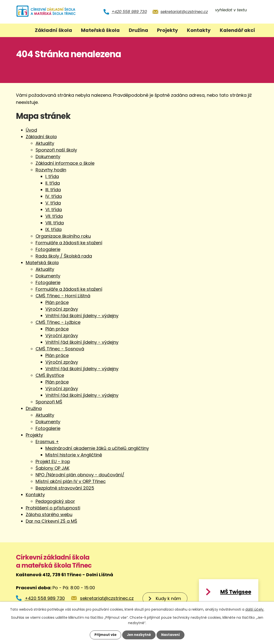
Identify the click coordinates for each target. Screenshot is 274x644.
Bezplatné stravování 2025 (65, 488)
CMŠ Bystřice (50, 375)
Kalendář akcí (237, 30)
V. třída (53, 203)
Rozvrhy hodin (51, 170)
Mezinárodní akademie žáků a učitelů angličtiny (97, 448)
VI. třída (54, 210)
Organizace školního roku (63, 236)
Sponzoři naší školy (56, 150)
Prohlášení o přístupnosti (53, 508)
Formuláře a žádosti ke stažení (69, 243)
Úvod (23, 30)
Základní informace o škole (65, 163)
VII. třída (54, 216)
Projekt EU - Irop (53, 461)
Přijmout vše (104, 635)
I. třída (52, 176)
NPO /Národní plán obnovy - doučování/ (80, 475)
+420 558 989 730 (129, 12)
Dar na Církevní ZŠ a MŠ (52, 521)
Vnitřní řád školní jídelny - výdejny (82, 316)
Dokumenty (48, 157)
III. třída (53, 190)
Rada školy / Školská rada (64, 256)
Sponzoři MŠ (49, 402)
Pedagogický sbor (55, 501)
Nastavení (172, 635)
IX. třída (53, 229)
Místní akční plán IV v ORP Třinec (71, 481)
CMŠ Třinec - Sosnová (60, 349)
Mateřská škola (100, 30)
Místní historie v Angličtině (74, 455)
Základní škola (53, 30)
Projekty (168, 30)
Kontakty (199, 30)
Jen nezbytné (139, 635)
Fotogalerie (48, 249)
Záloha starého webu (49, 514)
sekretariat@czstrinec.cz (184, 12)
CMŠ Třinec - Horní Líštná (63, 296)
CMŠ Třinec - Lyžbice (58, 322)
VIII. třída (55, 223)
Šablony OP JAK (52, 468)
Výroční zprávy (62, 309)
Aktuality (45, 143)
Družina (138, 30)
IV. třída (54, 196)
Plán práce (57, 302)
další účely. (255, 609)
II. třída (53, 183)
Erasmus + (47, 442)
